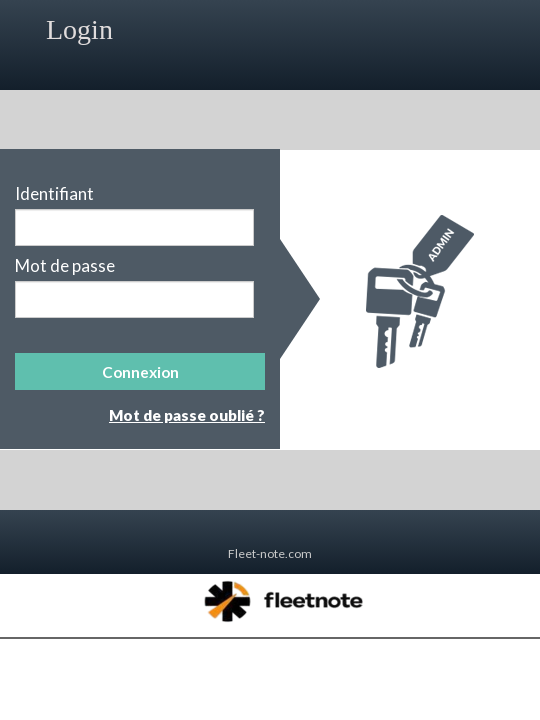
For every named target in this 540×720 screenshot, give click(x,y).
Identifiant (54, 194)
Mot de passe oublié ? (187, 415)
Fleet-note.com (270, 553)
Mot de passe (65, 266)
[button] (140, 371)
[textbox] (134, 227)
